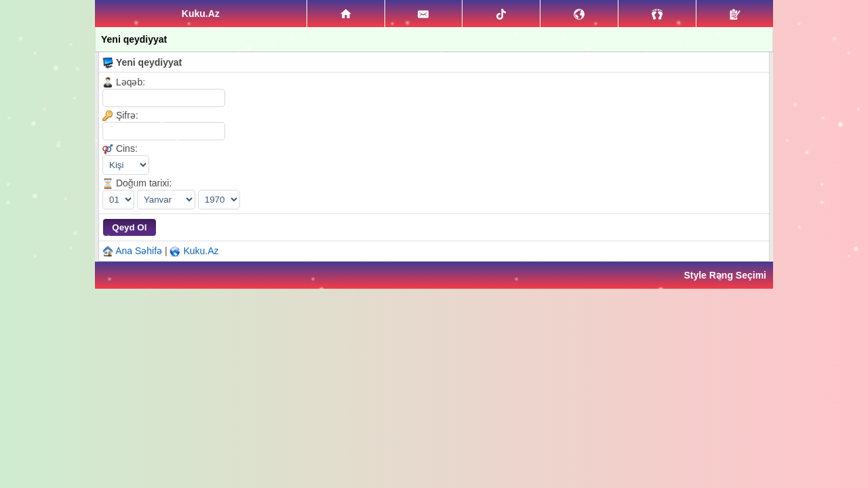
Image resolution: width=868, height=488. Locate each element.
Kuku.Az (201, 251)
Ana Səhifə (139, 251)
